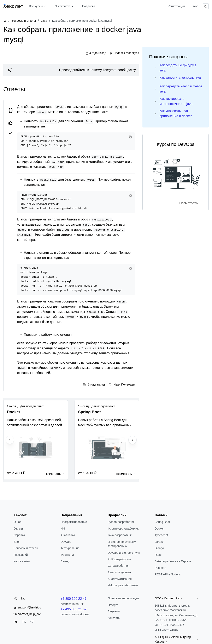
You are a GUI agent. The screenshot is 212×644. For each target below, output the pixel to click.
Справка (19, 535)
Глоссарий (21, 555)
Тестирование (70, 548)
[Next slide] (132, 440)
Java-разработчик (120, 535)
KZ (32, 622)
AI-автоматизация (120, 579)
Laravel (159, 542)
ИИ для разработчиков (123, 585)
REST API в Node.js (168, 574)
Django (159, 548)
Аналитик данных (119, 572)
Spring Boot (162, 522)
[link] (71, 70)
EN (24, 622)
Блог (17, 542)
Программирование (74, 522)
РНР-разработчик (119, 559)
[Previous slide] (10, 440)
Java (44, 21)
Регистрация (176, 6)
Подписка (89, 6)
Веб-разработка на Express (173, 561)
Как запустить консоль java (180, 78)
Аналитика (68, 535)
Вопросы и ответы (24, 21)
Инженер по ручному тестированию (122, 544)
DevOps (66, 542)
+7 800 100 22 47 (74, 599)
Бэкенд (65, 561)
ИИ (63, 529)
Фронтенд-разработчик (123, 529)
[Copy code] (130, 137)
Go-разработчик (118, 566)
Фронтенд (67, 555)
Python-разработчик (121, 522)
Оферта (113, 605)
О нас (17, 522)
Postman (160, 568)
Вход (195, 6)
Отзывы (19, 529)
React (158, 555)
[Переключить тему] (206, 6)
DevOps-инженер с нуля (124, 553)
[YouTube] (23, 599)
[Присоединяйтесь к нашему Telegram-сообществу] (71, 70)
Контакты (114, 618)
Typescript (161, 535)
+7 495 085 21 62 (74, 609)
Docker (159, 529)
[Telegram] (16, 599)
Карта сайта (22, 561)
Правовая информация (123, 598)
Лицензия (114, 611)
